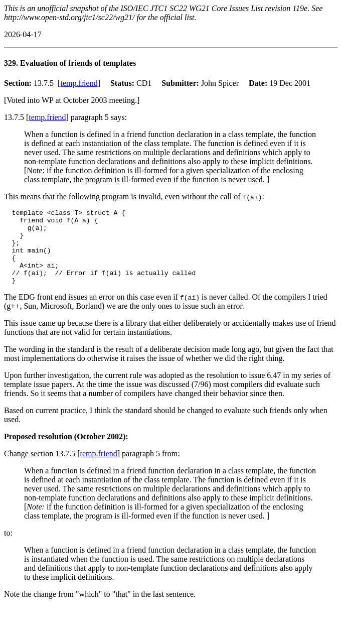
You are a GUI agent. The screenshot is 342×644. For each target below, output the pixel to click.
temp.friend (79, 83)
